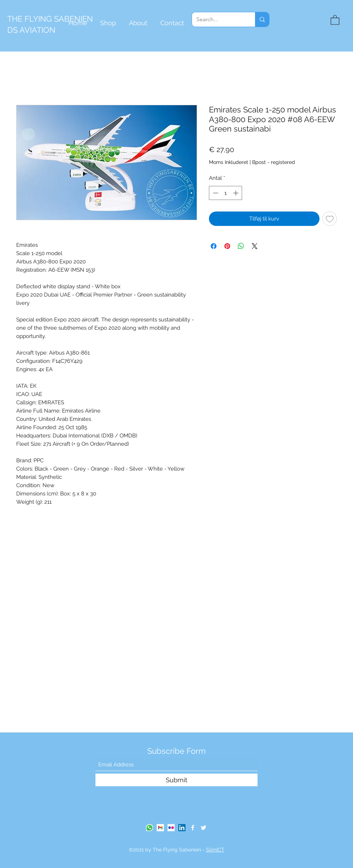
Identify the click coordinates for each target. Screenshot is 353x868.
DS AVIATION (31, 30)
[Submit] (176, 780)
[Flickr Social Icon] (171, 828)
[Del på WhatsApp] (241, 246)
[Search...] (218, 19)
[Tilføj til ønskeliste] (330, 219)
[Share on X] (255, 246)
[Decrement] (215, 193)
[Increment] (236, 193)
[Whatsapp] (149, 828)
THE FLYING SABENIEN (50, 19)
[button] (335, 20)
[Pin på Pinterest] (227, 246)
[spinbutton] (226, 193)
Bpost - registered (274, 162)
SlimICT (215, 850)
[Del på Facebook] (214, 246)
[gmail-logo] (160, 828)
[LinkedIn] (182, 828)
